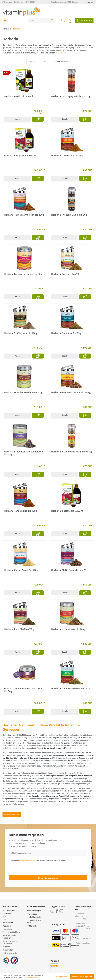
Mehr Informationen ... (32, 978)
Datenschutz (8, 923)
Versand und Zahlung (11, 932)
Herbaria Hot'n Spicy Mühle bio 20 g (71, 96)
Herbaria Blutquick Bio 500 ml (20, 156)
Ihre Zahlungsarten (34, 917)
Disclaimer (7, 926)
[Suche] (39, 21)
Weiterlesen (61, 53)
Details (17, 119)
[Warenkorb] (84, 20)
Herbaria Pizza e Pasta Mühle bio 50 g (71, 452)
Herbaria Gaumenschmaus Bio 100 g (71, 392)
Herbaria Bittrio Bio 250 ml (18, 96)
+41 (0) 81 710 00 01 (83, 938)
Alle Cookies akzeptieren (82, 976)
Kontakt (90, 2)
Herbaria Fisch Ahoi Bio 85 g (66, 333)
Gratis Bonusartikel (57, 2)
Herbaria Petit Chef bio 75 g (19, 629)
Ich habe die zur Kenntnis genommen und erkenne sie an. (39, 860)
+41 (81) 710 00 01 (29, 2)
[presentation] (28, 868)
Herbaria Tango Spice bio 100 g (21, 511)
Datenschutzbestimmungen (28, 860)
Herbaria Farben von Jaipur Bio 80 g (23, 274)
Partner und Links (10, 953)
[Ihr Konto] (70, 21)
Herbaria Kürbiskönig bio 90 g (67, 156)
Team (5, 916)
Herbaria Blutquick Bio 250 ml (67, 511)
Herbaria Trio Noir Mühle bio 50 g (69, 215)
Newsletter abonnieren (48, 878)
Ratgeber (6, 947)
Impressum (7, 929)
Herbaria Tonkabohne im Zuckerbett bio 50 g (24, 690)
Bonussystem (8, 950)
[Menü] (5, 21)
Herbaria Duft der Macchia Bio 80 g (23, 392)
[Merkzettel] (63, 20)
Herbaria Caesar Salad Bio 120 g (21, 570)
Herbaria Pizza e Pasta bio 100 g (68, 629)
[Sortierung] (37, 62)
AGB (4, 920)
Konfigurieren (62, 976)
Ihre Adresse (32, 914)
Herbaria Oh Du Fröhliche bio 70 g (70, 570)
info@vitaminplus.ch (83, 943)
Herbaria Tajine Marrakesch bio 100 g (24, 215)
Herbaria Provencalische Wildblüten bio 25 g (23, 453)
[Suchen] (52, 21)
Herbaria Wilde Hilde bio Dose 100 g (71, 688)
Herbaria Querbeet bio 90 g (66, 274)
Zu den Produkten (12, 814)
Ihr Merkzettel (32, 926)
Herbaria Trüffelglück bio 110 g (21, 333)
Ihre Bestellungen (34, 911)
